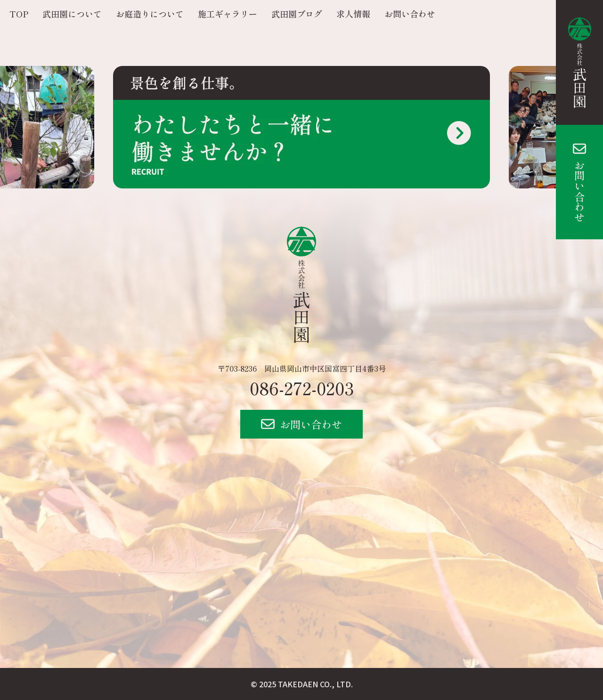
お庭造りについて (150, 14)
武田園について (72, 14)
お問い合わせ (579, 191)
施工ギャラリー (228, 14)
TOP (19, 14)
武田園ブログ (297, 14)
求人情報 (353, 14)
